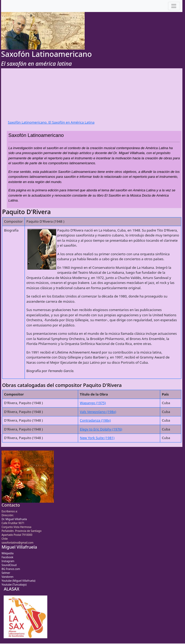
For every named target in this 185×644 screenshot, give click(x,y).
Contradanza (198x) (95, 420)
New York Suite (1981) (97, 438)
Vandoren (8, 577)
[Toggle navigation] (174, 6)
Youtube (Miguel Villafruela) (18, 581)
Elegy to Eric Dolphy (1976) (101, 429)
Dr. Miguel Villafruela (14, 519)
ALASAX (11, 589)
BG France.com (11, 569)
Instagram (8, 561)
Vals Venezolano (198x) (98, 412)
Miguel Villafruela (19, 547)
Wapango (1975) (93, 403)
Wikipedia (8, 553)
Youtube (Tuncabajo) (14, 585)
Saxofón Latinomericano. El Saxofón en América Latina (51, 122)
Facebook (7, 557)
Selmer (6, 573)
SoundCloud (9, 565)
